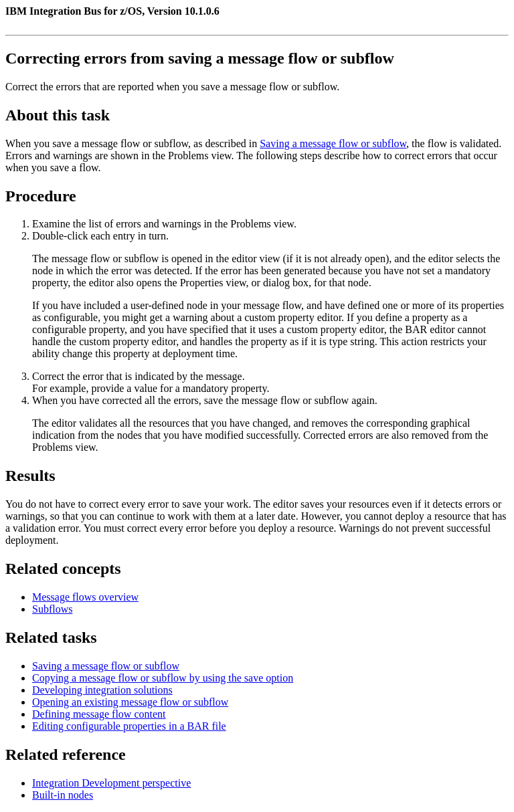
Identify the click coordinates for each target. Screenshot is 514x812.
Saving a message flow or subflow (333, 143)
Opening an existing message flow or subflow (130, 702)
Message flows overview (85, 597)
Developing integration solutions (102, 690)
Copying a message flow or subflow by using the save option (163, 678)
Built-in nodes (63, 795)
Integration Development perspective (111, 783)
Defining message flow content (99, 714)
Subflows (52, 609)
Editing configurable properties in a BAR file (129, 726)
